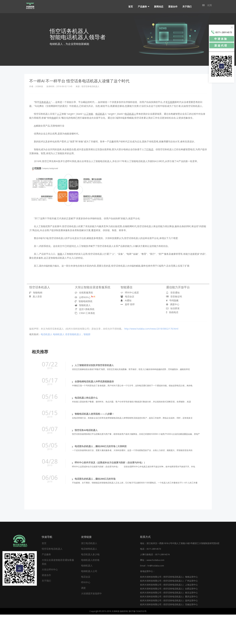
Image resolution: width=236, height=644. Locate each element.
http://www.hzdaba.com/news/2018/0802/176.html (151, 329)
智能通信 (126, 287)
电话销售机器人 (89, 578)
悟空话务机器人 (40, 287)
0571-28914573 (154, 578)
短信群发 (173, 308)
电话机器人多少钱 (90, 584)
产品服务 (141, 6)
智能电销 (36, 292)
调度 (83, 617)
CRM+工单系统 (85, 313)
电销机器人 (59, 334)
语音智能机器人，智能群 (78, 334)
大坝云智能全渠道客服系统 (93, 287)
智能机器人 (83, 305)
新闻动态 (157, 6)
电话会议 (127, 296)
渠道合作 (171, 6)
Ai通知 (126, 300)
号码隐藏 (172, 300)
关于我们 (185, 6)
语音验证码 (174, 296)
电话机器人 (47, 334)
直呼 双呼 (128, 304)
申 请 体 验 (221, 39)
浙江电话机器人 (89, 573)
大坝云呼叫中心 (50, 599)
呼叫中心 (86, 612)
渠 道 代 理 (221, 46)
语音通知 (173, 292)
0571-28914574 (162, 584)
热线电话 (172, 312)
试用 (207, 6)
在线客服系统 (84, 292)
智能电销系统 (84, 301)
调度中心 (173, 304)
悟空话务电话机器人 (52, 578)
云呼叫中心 (85, 297)
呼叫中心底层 (130, 292)
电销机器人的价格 (90, 589)
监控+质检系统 (85, 309)
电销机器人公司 (89, 601)
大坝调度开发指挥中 (91, 623)
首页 (129, 6)
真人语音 (36, 296)
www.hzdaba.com (155, 589)
